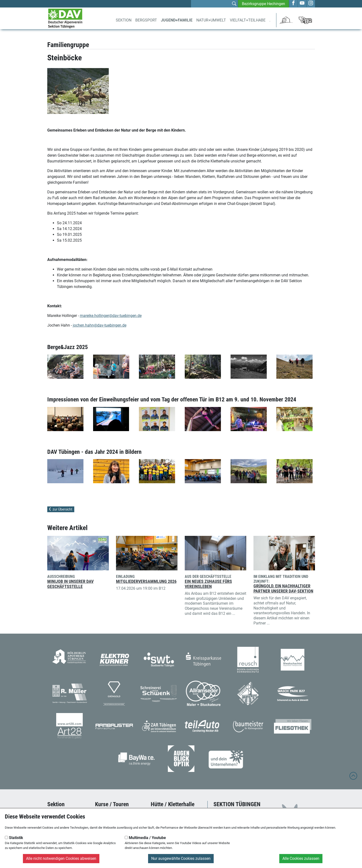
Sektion (124, 20)
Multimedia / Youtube (145, 838)
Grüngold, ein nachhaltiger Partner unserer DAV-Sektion (283, 589)
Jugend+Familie (177, 20)
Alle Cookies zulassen (301, 858)
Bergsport (146, 20)
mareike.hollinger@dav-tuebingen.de (111, 316)
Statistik (14, 838)
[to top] (353, 778)
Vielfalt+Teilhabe (248, 20)
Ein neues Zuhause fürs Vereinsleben (208, 584)
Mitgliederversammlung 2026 (146, 581)
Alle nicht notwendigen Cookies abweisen (61, 858)
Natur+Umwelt (211, 20)
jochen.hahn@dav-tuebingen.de (100, 325)
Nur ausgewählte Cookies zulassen (181, 858)
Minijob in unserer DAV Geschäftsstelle (70, 584)
